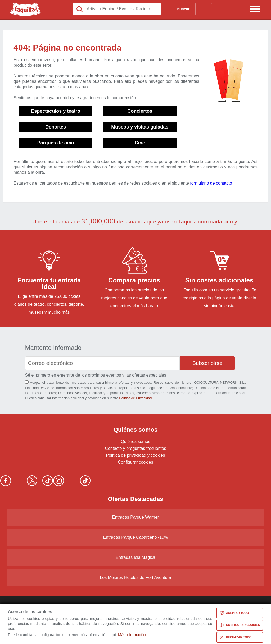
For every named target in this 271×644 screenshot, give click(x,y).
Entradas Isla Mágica (135, 557)
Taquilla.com (22, 5)
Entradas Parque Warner (135, 517)
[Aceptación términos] (27, 382)
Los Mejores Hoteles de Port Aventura (135, 577)
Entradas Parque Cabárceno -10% (136, 537)
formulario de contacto (211, 183)
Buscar (183, 9)
